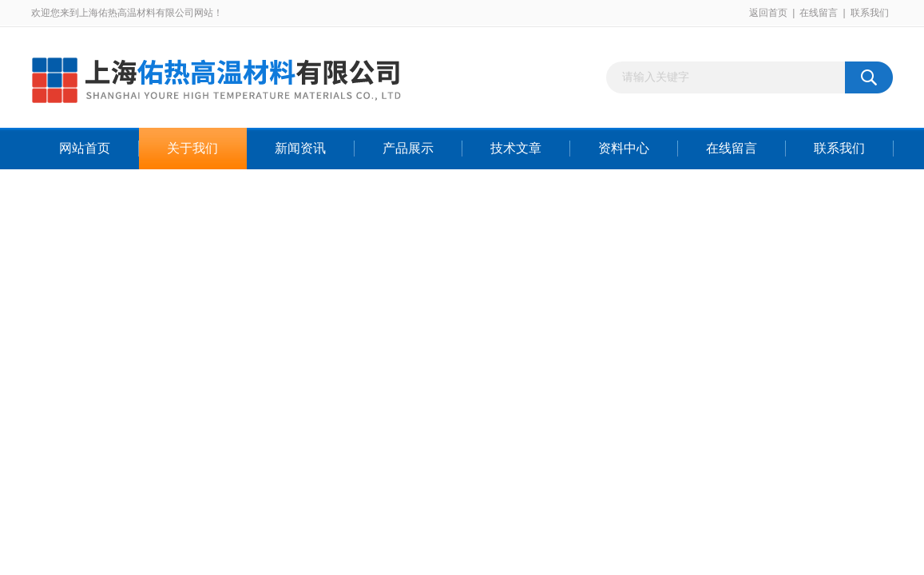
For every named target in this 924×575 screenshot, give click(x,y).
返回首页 (768, 13)
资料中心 (624, 148)
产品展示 (408, 148)
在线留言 (819, 13)
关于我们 (192, 148)
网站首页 (85, 148)
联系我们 (870, 13)
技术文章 (516, 148)
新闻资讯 (300, 148)
